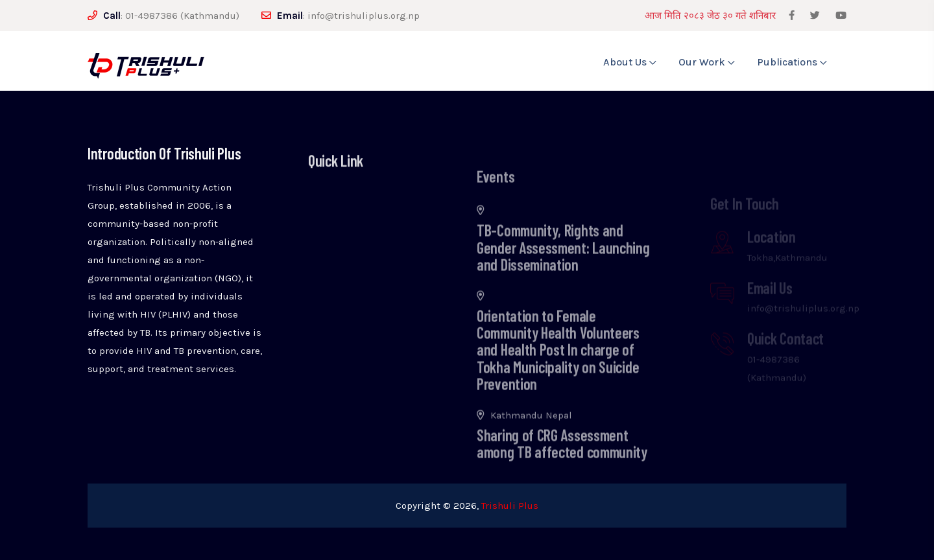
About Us (630, 62)
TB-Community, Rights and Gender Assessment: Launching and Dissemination (563, 262)
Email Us (770, 298)
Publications (792, 62)
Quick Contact (785, 349)
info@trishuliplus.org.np (364, 16)
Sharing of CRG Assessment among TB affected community (562, 458)
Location (772, 247)
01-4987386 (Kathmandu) (182, 16)
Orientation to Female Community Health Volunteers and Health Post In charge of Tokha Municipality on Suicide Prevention (558, 365)
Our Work (707, 62)
